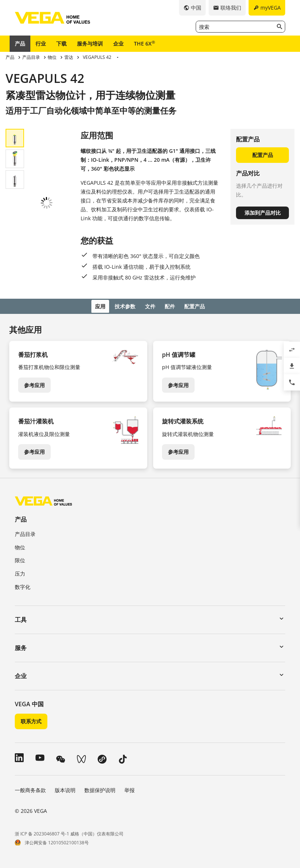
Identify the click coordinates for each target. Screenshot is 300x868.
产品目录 (25, 533)
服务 (21, 647)
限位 (20, 559)
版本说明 (65, 789)
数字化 (23, 586)
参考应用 (34, 384)
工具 (21, 619)
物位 (20, 546)
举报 (129, 789)
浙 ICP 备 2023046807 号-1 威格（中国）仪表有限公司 (69, 833)
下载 (61, 43)
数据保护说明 (100, 789)
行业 (41, 43)
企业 (118, 43)
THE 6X (144, 43)
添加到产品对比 (263, 213)
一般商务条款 (30, 789)
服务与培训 (90, 43)
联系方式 (31, 720)
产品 (20, 43)
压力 (20, 572)
